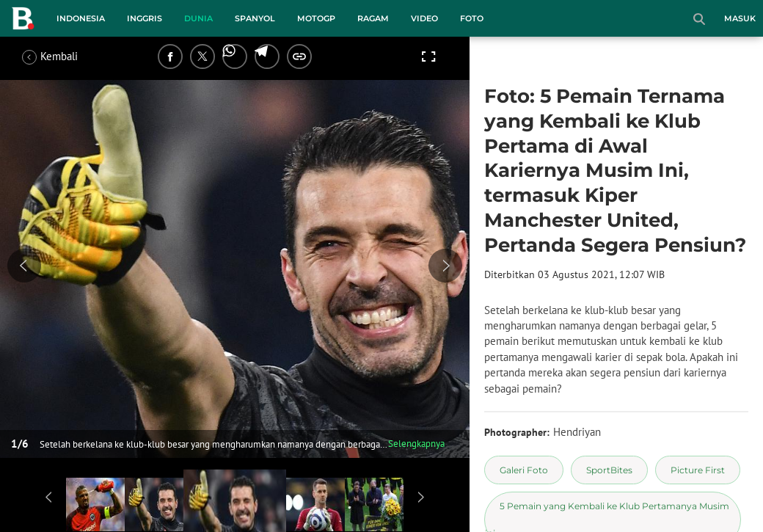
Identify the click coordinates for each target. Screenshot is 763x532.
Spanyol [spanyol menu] (255, 18)
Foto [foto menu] (472, 18)
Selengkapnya (416, 444)
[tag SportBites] (609, 470)
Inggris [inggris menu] (145, 18)
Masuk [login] (740, 18)
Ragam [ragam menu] (373, 18)
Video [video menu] (424, 18)
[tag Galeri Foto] (524, 470)
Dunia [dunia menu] (198, 18)
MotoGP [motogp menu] (316, 18)
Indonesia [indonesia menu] (81, 18)
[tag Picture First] (698, 470)
